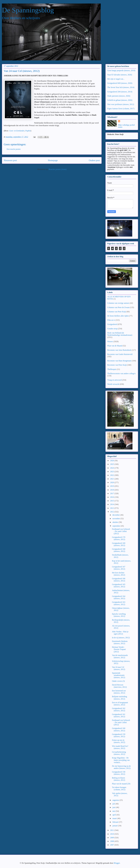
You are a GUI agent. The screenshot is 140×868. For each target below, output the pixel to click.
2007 (112, 845)
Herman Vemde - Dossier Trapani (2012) (119, 649)
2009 (112, 838)
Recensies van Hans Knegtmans (119, 361)
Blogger (117, 863)
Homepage (53, 160)
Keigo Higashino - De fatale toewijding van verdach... (121, 760)
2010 (112, 834)
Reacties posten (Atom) (58, 169)
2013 (112, 508)
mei (114, 811)
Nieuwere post (10, 160)
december (116, 515)
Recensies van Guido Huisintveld (120, 354)
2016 (112, 497)
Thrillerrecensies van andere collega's (121, 373)
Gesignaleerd (112, 324)
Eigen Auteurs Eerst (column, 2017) (121, 109)
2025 (112, 464)
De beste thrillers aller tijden (118, 316)
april (114, 815)
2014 (112, 504)
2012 (112, 512)
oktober (116, 522)
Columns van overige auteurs (118, 303)
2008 (112, 841)
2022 (112, 475)
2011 (112, 830)
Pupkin (28, 131)
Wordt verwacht (113, 384)
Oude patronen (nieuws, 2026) (119, 96)
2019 (112, 486)
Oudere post (94, 160)
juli (114, 804)
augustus (116, 800)
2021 (112, 479)
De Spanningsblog (28, 10)
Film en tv (111, 320)
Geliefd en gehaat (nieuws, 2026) (120, 100)
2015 (112, 501)
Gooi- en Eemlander (17, 131)
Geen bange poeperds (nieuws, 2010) (121, 70)
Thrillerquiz (112, 369)
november (116, 519)
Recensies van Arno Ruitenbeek (119, 350)
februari (116, 822)
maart (115, 818)
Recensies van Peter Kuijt (117, 365)
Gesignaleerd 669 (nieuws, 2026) (120, 83)
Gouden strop (112, 329)
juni (114, 807)
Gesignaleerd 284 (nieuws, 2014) (120, 92)
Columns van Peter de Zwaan (118, 307)
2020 (112, 482)
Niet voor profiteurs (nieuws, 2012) (121, 104)
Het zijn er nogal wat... (116, 79)
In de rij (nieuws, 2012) (121, 638)
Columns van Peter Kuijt (117, 312)
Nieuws (110, 341)
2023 (112, 472)
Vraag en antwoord (114, 380)
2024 (112, 468)
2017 (112, 493)
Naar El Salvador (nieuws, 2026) (120, 75)
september (117, 526)
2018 (112, 490)
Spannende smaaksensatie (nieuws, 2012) (119, 675)
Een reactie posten (14, 149)
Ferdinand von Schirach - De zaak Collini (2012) (121, 531)
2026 (112, 461)
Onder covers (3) (118, 681)
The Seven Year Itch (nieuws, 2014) (121, 87)
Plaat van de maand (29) (121, 784)
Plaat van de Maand (115, 346)
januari (115, 826)
